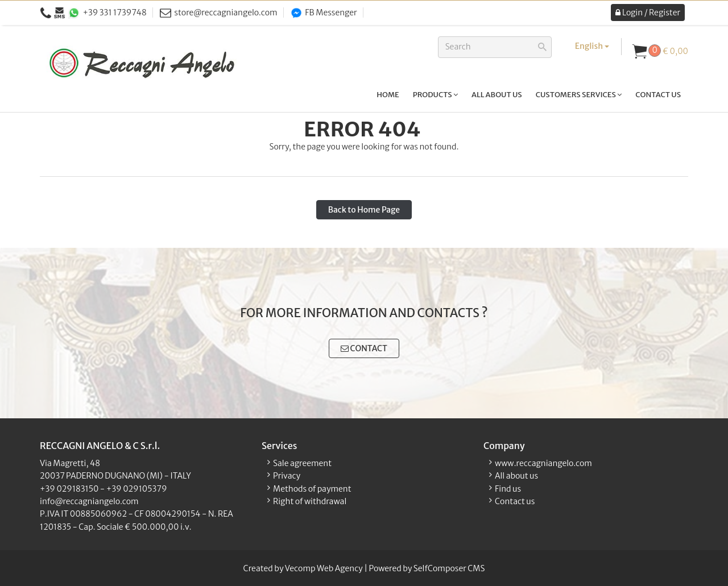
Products (435, 95)
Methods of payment (312, 489)
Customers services (579, 95)
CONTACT (364, 348)
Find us (508, 489)
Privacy (287, 476)
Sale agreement (302, 463)
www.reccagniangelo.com (543, 463)
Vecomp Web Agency (324, 568)
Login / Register (648, 13)
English (592, 46)
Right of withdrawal (310, 501)
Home (388, 95)
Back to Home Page (364, 210)
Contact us (658, 95)
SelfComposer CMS (449, 568)
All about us (497, 95)
